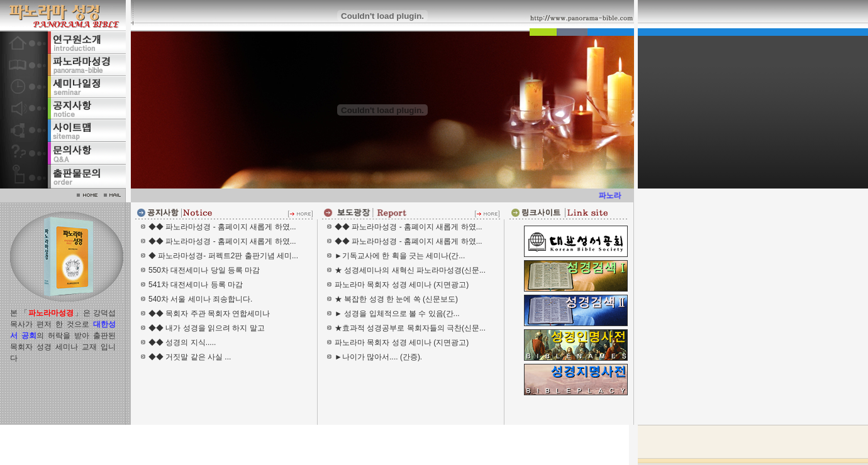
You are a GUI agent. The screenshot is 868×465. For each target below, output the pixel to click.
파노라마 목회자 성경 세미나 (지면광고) (402, 285)
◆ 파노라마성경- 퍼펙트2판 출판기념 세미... (223, 256)
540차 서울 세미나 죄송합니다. (200, 299)
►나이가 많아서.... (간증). (378, 357)
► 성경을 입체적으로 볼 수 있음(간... (397, 314)
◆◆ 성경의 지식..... (182, 342)
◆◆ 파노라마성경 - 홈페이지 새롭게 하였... (222, 227)
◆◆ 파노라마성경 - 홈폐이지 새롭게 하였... (409, 227)
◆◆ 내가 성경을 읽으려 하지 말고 (207, 328)
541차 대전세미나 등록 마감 (196, 285)
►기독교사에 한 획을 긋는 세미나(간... (400, 256)
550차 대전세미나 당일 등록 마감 (204, 270)
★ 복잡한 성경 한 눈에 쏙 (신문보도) (396, 299)
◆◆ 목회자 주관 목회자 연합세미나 (209, 314)
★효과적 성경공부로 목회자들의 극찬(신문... (410, 328)
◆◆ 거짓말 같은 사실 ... (190, 357)
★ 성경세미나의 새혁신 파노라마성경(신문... (410, 270)
